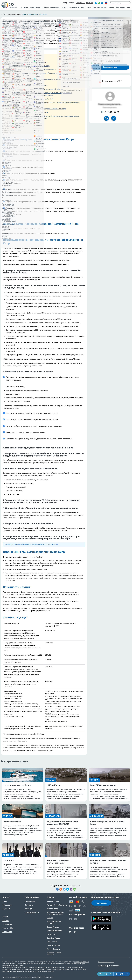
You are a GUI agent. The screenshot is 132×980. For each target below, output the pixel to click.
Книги (5, 901)
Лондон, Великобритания (57, 905)
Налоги (107, 14)
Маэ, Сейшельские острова (54, 922)
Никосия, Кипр (53, 909)
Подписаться (101, 903)
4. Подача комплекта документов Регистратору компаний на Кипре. (38, 89)
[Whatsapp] (111, 974)
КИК (5, 14)
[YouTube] (70, 919)
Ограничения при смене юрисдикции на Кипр (26, 123)
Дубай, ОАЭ (51, 934)
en (75, 932)
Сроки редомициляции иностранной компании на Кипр (29, 66)
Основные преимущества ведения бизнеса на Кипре (28, 62)
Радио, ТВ (6, 909)
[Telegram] (116, 974)
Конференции (30, 901)
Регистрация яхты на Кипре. (23, 792)
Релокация (118, 14)
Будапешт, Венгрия (54, 931)
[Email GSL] (127, 974)
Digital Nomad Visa (23, 828)
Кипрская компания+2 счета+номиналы (66, 868)
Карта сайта (7, 932)
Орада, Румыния (53, 927)
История (6, 921)
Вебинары (29, 909)
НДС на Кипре (66, 792)
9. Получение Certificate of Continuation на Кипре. (30, 112)
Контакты (90, 9)
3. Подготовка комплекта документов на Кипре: (30, 85)
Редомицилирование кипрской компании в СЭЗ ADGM (66, 829)
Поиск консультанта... (110, 104)
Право (80, 14)
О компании (80, 9)
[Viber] (122, 974)
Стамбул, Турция (54, 938)
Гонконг (50, 918)
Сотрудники (7, 924)
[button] (106, 974)
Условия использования (106, 962)
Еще (127, 14)
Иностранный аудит (40, 14)
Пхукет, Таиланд (53, 949)
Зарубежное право (93, 14)
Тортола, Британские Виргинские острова (55, 913)
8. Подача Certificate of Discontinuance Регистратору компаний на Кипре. (39, 109)
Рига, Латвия (52, 942)
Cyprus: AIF (23, 867)
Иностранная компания (19, 14)
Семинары (29, 905)
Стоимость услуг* (16, 130)
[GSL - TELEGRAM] (75, 919)
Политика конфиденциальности (109, 966)
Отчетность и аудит (16, 127)
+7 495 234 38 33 (111, 112)
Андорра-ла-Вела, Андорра (54, 954)
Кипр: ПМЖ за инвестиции (109, 792)
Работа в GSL (8, 928)
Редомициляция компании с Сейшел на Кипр (109, 868)
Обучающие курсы (32, 912)
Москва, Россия (53, 901)
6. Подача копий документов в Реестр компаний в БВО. (33, 99)
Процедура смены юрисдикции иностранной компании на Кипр (32, 69)
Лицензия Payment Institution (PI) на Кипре (109, 829)
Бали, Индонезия (53, 945)
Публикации (7, 905)
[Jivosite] (100, 974)
